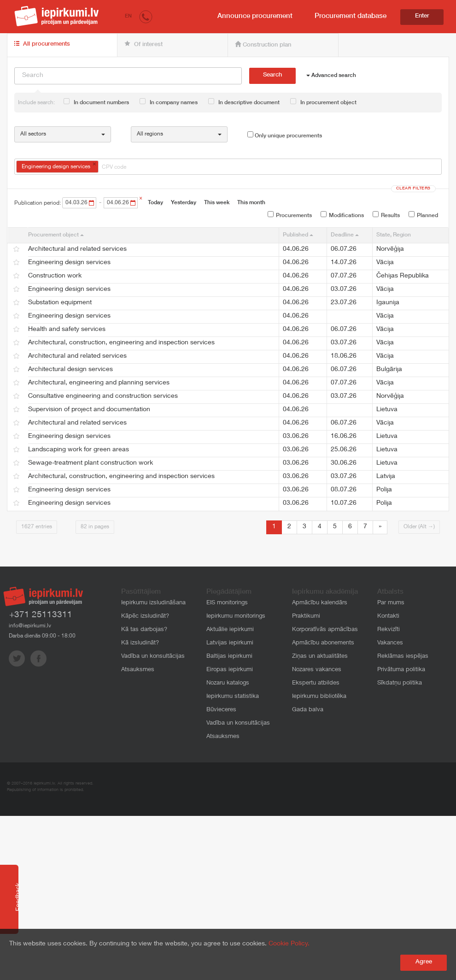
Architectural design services (70, 370)
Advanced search (331, 76)
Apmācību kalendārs (320, 603)
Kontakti (388, 617)
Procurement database (351, 16)
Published (298, 235)
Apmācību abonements (323, 643)
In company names (169, 102)
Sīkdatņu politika (400, 683)
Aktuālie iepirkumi (230, 630)
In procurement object (323, 102)
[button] (146, 16)
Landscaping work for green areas (79, 450)
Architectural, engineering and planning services (99, 383)
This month (251, 203)
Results (386, 215)
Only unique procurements (285, 135)
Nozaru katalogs (228, 683)
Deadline (345, 235)
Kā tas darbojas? (144, 630)
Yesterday (184, 203)
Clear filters (413, 189)
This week (217, 203)
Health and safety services (67, 330)
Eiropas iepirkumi (230, 670)
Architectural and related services (77, 249)
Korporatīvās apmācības (325, 630)
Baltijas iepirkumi (229, 657)
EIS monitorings (227, 603)
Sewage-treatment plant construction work (91, 463)
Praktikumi (306, 617)
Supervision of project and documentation (89, 410)
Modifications (342, 215)
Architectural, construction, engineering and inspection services (121, 343)
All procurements (42, 44)
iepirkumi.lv (57, 16)
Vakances (390, 643)
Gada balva (308, 710)
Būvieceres (221, 710)
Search (272, 75)
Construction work (55, 276)
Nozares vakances (317, 670)
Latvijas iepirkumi (230, 643)
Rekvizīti (389, 630)
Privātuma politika (401, 670)
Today (155, 203)
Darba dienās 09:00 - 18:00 (42, 636)
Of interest (143, 44)
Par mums (391, 603)
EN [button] (128, 16)
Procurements (290, 215)
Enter (422, 16)
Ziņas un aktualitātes (320, 657)
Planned (423, 215)
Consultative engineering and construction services (103, 396)
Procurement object (56, 235)
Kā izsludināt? (140, 643)
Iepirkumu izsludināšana (153, 603)
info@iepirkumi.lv (30, 626)
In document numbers (96, 102)
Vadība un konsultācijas (153, 657)
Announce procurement (255, 16)
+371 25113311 (41, 615)
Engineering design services (69, 263)
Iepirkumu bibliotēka (319, 697)
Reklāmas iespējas (403, 657)
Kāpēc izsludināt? (145, 617)
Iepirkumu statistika (233, 697)
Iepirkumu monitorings (236, 617)
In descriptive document (244, 102)
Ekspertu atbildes (316, 683)
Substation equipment (60, 303)
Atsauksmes (138, 670)
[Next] (380, 527)
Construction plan (263, 45)
